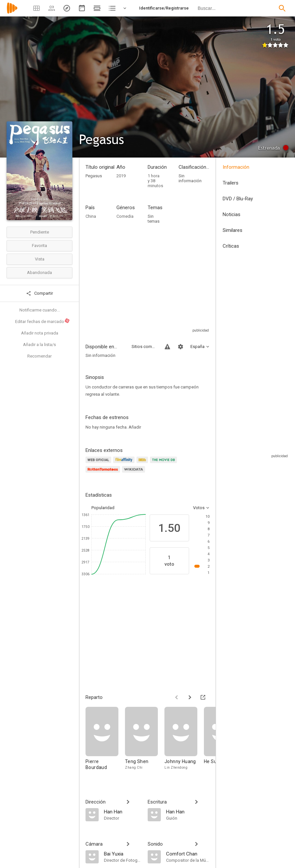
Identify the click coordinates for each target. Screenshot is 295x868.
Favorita (39, 246)
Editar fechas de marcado (43, 321)
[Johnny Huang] (184, 742)
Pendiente (40, 232)
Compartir (39, 293)
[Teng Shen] (145, 742)
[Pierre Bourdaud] (105, 742)
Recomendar (39, 356)
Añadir (135, 427)
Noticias (232, 214)
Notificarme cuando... (40, 310)
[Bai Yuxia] (123, 854)
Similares (233, 230)
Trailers (231, 183)
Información (236, 167)
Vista (40, 259)
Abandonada (39, 273)
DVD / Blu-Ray (238, 199)
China (91, 216)
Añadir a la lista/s (39, 345)
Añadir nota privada (40, 333)
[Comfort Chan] (188, 854)
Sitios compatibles (144, 347)
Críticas (231, 246)
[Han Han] (123, 811)
